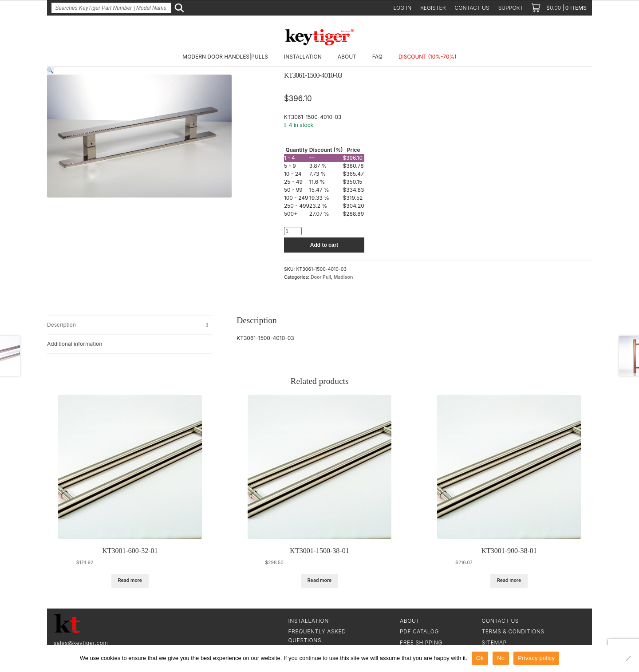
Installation (303, 57)
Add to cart (324, 245)
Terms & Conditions (513, 631)
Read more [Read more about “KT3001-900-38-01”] (509, 580)
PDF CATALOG (419, 631)
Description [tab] (61, 325)
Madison (343, 277)
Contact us (472, 8)
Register (433, 8)
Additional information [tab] (75, 344)
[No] (628, 658)
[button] (50, 70)
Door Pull (321, 277)
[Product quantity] (293, 231)
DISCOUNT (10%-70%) (428, 57)
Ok (480, 658)
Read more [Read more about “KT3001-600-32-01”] (130, 580)
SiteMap (494, 642)
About (347, 57)
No (501, 658)
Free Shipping (421, 642)
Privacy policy (536, 658)
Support (511, 8)
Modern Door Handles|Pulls (225, 57)
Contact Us (500, 621)
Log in (403, 8)
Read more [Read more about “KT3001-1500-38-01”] (319, 580)
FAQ (377, 57)
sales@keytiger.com (81, 643)
